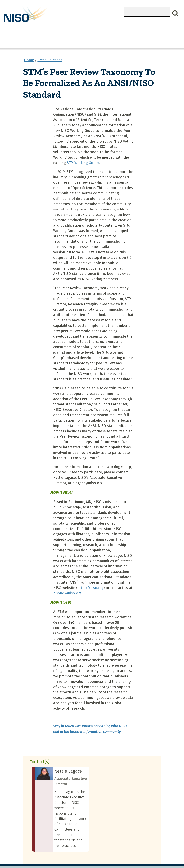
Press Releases (50, 51)
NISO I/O (107, 26)
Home (11, 26)
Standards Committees (130, 28)
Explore (73, 26)
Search (175, 13)
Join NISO (53, 26)
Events (89, 26)
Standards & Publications (162, 28)
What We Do (30, 26)
